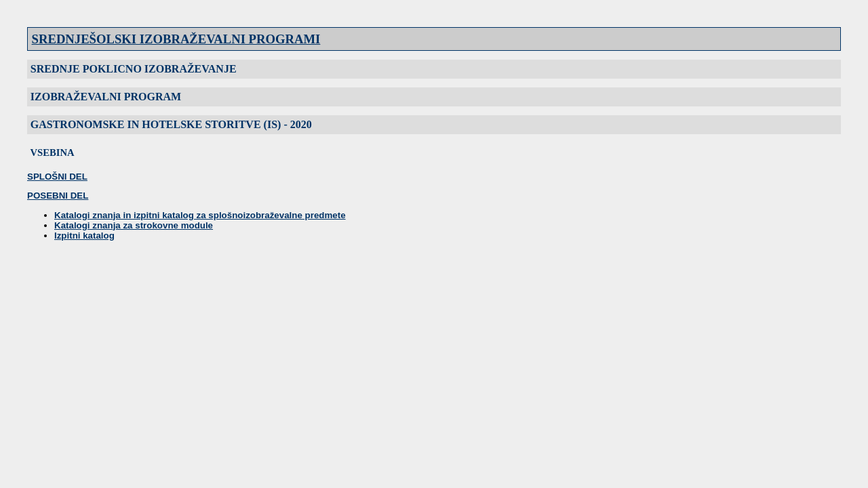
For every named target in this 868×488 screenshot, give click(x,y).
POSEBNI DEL (58, 196)
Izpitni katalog (84, 236)
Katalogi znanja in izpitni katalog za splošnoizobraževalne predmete (200, 215)
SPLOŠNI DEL (57, 177)
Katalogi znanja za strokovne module (134, 225)
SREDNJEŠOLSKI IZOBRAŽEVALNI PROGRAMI (176, 39)
